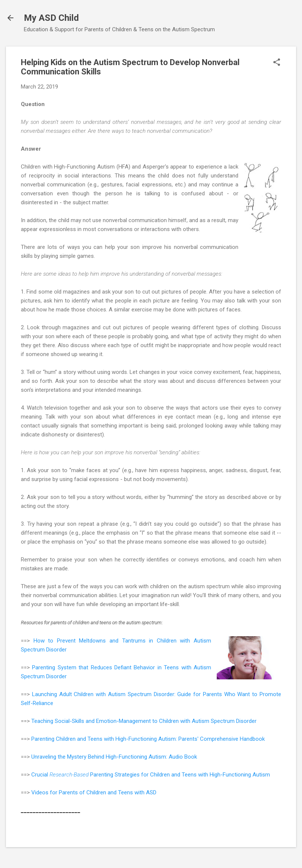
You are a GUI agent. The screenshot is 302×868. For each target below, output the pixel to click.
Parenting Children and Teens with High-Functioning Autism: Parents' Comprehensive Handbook (148, 739)
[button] (277, 63)
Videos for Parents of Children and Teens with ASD (94, 792)
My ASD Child (51, 18)
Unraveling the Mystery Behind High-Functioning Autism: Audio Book (114, 757)
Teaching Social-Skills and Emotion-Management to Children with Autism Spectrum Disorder (144, 721)
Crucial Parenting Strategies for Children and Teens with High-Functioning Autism (151, 775)
